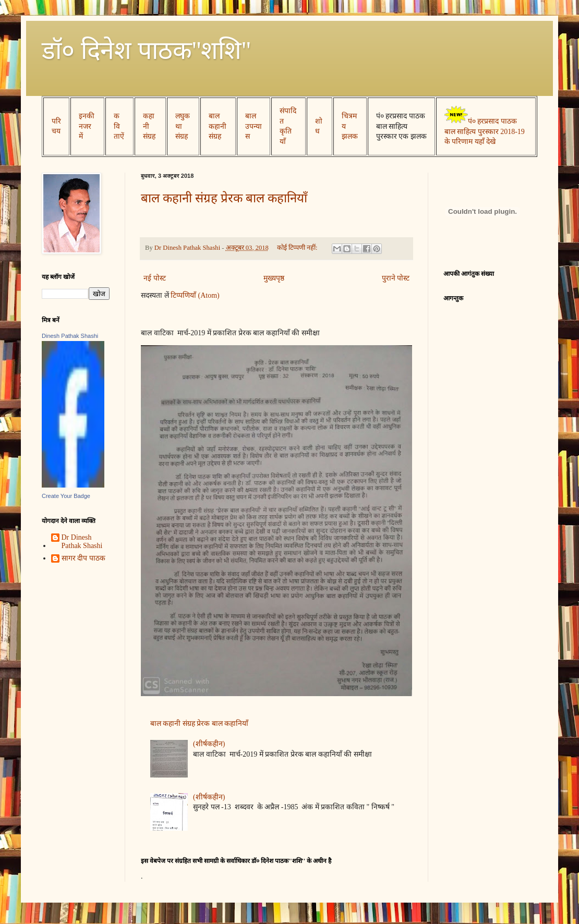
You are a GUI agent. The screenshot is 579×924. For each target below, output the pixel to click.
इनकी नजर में (87, 126)
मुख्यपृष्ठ (274, 278)
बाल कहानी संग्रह (218, 126)
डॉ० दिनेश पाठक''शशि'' (146, 50)
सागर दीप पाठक (83, 558)
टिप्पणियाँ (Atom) (195, 295)
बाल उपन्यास (254, 126)
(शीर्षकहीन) (209, 744)
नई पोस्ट (155, 278)
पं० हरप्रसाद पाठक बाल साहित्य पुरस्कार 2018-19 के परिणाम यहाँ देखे (485, 131)
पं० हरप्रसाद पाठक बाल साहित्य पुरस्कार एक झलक (401, 126)
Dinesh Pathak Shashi (70, 336)
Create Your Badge (66, 496)
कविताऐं (119, 126)
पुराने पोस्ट (396, 278)
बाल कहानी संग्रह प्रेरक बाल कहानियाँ (224, 198)
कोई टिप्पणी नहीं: (298, 248)
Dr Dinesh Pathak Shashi (82, 542)
